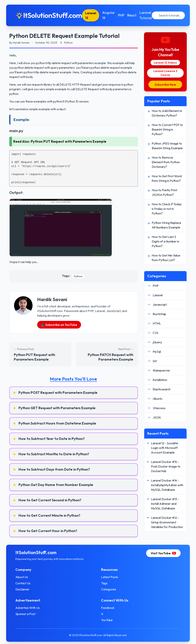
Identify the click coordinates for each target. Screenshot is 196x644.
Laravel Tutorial (146, 15)
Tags (104, 583)
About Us (22, 577)
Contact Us (23, 583)
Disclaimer (22, 589)
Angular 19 (109, 15)
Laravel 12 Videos (165, 63)
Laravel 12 (91, 15)
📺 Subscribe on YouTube (59, 325)
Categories (109, 589)
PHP (121, 15)
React (132, 15)
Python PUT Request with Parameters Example (69, 141)
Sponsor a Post (25, 614)
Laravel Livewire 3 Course (165, 73)
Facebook (108, 608)
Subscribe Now (165, 84)
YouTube (107, 620)
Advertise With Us (28, 608)
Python (78, 276)
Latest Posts (110, 577)
